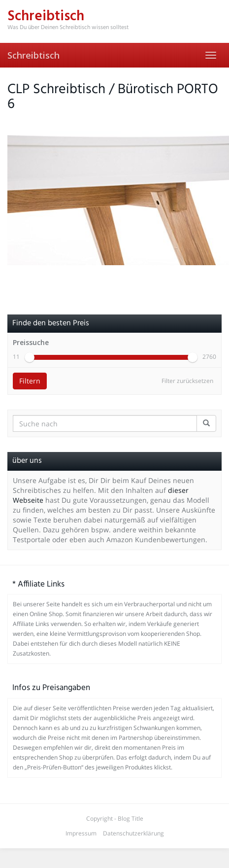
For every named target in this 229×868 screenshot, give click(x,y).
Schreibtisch (33, 55)
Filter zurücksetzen (187, 381)
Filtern (30, 381)
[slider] (30, 357)
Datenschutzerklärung (133, 833)
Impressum (81, 833)
